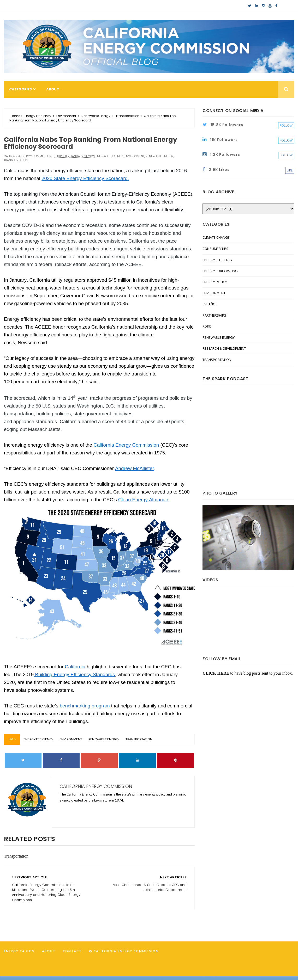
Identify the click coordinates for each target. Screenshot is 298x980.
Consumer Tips (215, 249)
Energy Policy (215, 282)
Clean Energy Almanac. (144, 500)
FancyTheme (210, 973)
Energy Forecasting (220, 271)
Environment (66, 116)
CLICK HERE (216, 673)
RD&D (207, 326)
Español (210, 304)
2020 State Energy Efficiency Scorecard (85, 178)
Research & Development (224, 348)
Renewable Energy (96, 116)
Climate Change (216, 237)
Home (15, 116)
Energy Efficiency (38, 116)
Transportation (127, 116)
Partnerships (214, 315)
